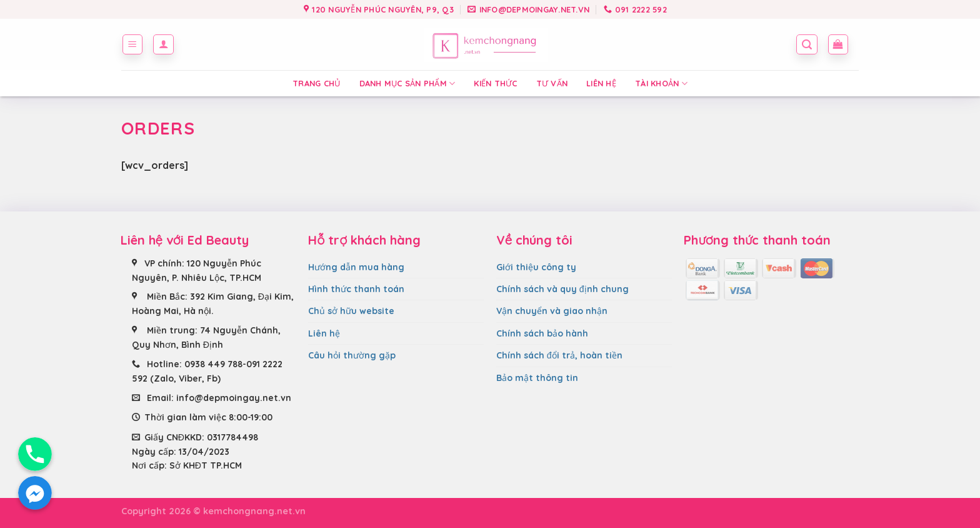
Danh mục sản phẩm (407, 84)
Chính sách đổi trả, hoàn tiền (559, 355)
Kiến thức (495, 83)
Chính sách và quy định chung (562, 289)
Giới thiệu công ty (536, 267)
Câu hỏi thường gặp (352, 355)
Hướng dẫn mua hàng (356, 267)
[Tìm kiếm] (807, 44)
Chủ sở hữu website (351, 311)
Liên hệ (601, 83)
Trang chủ (316, 83)
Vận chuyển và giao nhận (552, 311)
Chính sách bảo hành (542, 333)
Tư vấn (552, 83)
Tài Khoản (661, 84)
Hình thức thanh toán (356, 289)
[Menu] (133, 44)
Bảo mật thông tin (537, 378)
